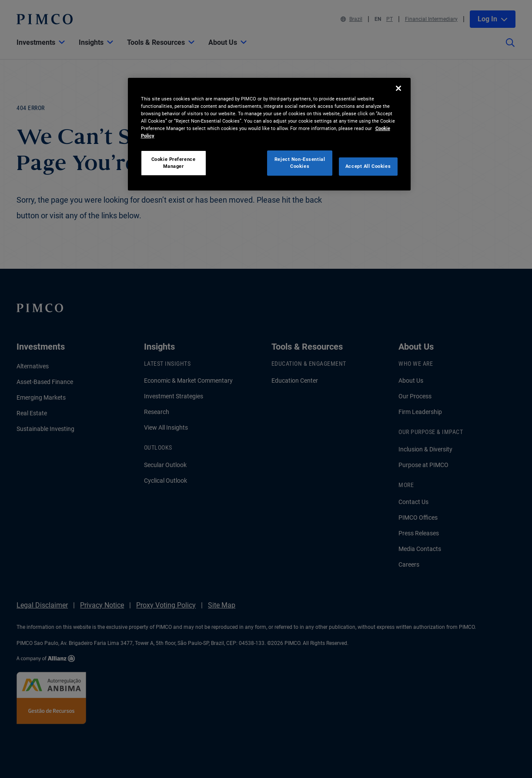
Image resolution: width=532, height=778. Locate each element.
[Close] (398, 88)
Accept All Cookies (368, 166)
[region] (269, 134)
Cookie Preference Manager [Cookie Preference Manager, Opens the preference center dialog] (174, 163)
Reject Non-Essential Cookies (300, 163)
